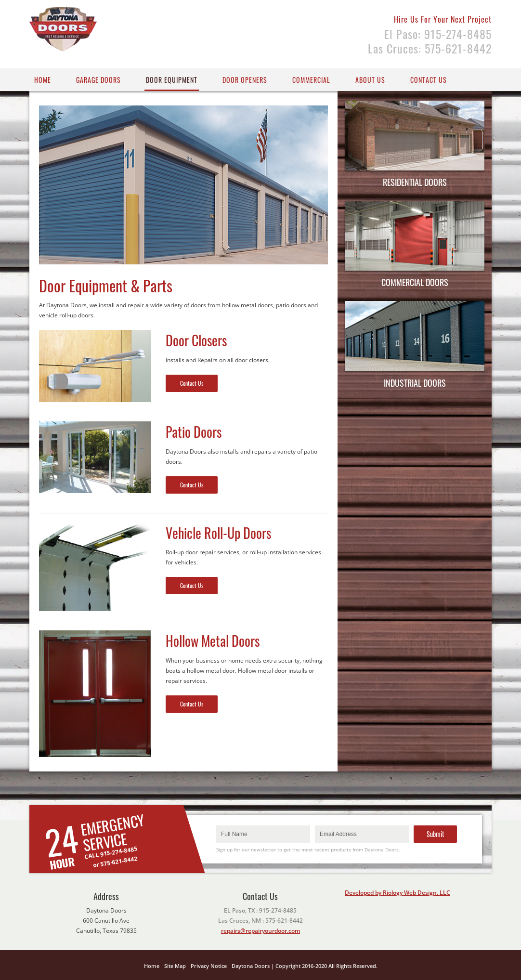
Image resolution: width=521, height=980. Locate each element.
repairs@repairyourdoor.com (260, 931)
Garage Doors (98, 80)
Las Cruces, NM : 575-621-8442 (260, 921)
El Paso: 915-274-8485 (438, 34)
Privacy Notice (209, 966)
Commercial (311, 80)
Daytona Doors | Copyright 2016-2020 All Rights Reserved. (305, 966)
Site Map (175, 966)
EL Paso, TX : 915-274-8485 (260, 910)
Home (43, 80)
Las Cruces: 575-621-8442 (430, 48)
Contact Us (192, 383)
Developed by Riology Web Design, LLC (397, 893)
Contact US (429, 80)
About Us (370, 80)
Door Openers (245, 80)
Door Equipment (172, 80)
